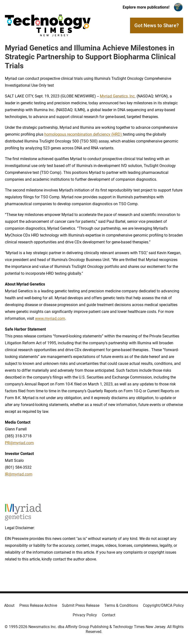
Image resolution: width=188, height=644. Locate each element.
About (9, 605)
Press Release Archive (38, 605)
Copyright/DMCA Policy (163, 605)
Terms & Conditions (121, 605)
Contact (109, 615)
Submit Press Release (81, 605)
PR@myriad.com (19, 443)
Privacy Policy (85, 615)
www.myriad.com (50, 318)
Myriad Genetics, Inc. (118, 96)
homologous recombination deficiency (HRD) (84, 134)
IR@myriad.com (19, 474)
